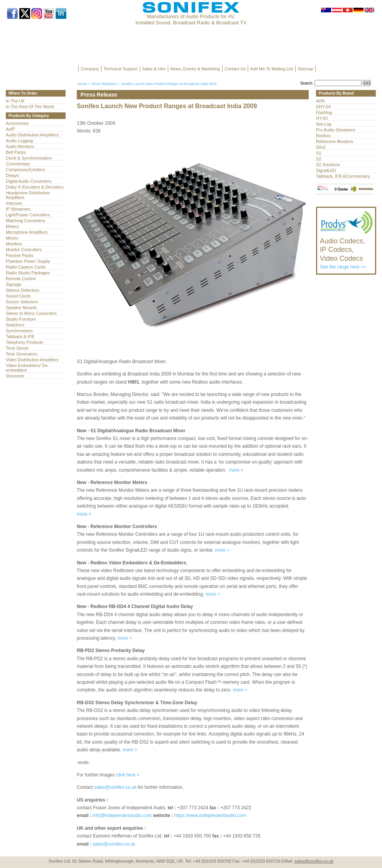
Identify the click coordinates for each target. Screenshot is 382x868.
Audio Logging (19, 141)
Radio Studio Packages (28, 273)
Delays (12, 175)
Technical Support (121, 69)
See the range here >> (347, 250)
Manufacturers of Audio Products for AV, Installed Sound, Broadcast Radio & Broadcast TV (191, 20)
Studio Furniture (21, 319)
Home (82, 84)
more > (236, 470)
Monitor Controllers (24, 250)
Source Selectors (22, 302)
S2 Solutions (328, 165)
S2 (319, 159)
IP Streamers (18, 209)
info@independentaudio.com (122, 815)
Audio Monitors (20, 146)
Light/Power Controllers (28, 215)
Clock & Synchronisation (29, 158)
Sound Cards (18, 296)
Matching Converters (25, 221)
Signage (14, 284)
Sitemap (305, 69)
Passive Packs (20, 255)
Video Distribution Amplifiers (32, 360)
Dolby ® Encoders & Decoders (35, 187)
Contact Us (235, 69)
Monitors (14, 244)
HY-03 (322, 118)
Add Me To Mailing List (272, 69)
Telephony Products (25, 342)
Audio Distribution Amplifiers (32, 135)
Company (90, 69)
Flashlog (324, 112)
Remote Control (21, 279)
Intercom (14, 203)
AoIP (10, 129)
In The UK (15, 101)
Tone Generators (22, 354)
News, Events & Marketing (195, 69)
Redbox (323, 136)
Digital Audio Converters (29, 181)
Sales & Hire (154, 69)
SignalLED (326, 170)
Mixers (12, 238)
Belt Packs (16, 152)
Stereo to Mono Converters (31, 313)
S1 (319, 153)
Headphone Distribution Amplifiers (28, 195)
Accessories (17, 123)
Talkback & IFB (20, 336)
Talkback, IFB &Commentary (343, 176)
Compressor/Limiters (25, 170)
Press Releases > (106, 84)
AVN (320, 101)
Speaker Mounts (21, 307)
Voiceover (15, 376)
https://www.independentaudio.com (210, 815)
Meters (12, 226)
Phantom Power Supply (28, 261)
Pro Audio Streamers (336, 130)
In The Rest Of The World (30, 107)
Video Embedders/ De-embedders (27, 368)
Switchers (15, 325)
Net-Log (324, 124)
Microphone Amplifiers (27, 232)
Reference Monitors (335, 141)
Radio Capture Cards (26, 267)
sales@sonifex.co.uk (115, 787)
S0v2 (321, 147)
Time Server (17, 348)
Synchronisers (19, 331)
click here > (128, 775)
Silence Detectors (22, 290)
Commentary (18, 164)
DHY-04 (323, 107)
